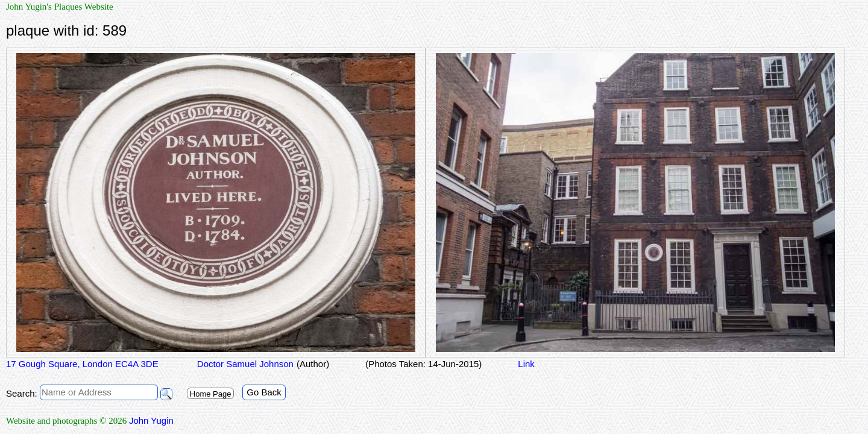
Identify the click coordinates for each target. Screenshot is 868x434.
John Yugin (151, 420)
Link (526, 364)
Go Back (264, 392)
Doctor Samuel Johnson (244, 364)
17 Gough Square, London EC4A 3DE (82, 364)
